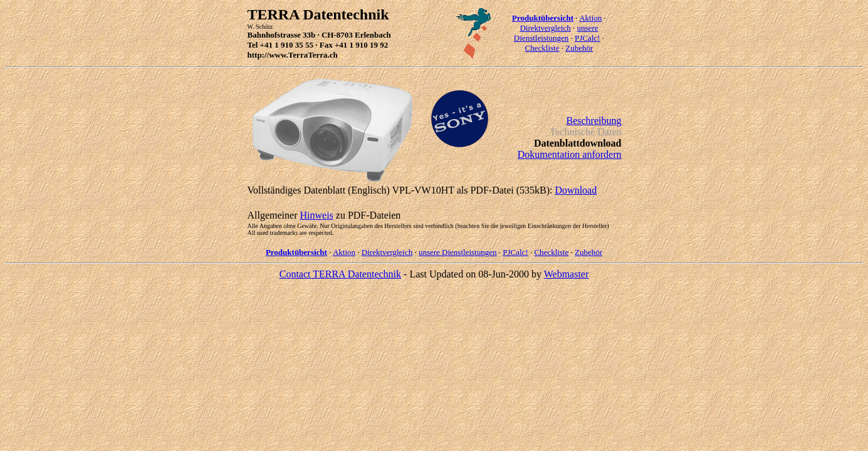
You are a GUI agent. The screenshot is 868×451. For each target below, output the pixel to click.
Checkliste (542, 48)
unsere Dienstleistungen (556, 33)
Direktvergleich (545, 28)
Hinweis (316, 215)
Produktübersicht (543, 18)
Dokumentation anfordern (570, 154)
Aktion (590, 18)
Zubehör (579, 48)
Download (576, 190)
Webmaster (567, 274)
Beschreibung (594, 121)
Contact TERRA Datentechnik (340, 274)
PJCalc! (587, 38)
